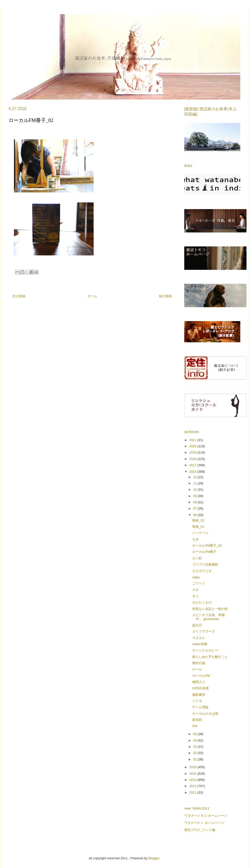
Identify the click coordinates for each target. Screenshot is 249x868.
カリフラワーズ (204, 631)
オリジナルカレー (205, 650)
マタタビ (199, 638)
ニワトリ (199, 583)
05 (195, 734)
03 (195, 747)
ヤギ (195, 590)
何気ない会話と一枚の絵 (210, 609)
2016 (193, 472)
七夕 (195, 539)
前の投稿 (165, 296)
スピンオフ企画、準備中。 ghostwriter (208, 617)
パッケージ (200, 533)
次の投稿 (19, 296)
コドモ (197, 701)
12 (195, 477)
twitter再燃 (200, 644)
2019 (193, 452)
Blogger (154, 858)
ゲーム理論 (200, 707)
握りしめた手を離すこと (210, 657)
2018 (193, 459)
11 (195, 483)
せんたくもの (202, 602)
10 (195, 490)
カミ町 (197, 558)
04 (195, 740)
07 (195, 508)
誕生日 (197, 625)
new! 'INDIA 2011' (197, 808)
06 (195, 515)
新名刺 (197, 720)
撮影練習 (199, 695)
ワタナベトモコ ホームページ (206, 816)
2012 (193, 786)
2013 (193, 780)
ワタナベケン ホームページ (204, 823)
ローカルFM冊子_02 (207, 546)
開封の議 (199, 663)
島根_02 (198, 520)
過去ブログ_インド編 (200, 830)
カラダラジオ (202, 571)
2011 (193, 792)
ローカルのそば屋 (205, 714)
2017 (193, 465)
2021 (193, 440)
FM (195, 726)
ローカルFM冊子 (204, 552)
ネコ (195, 596)
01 (195, 759)
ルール (197, 669)
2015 (193, 767)
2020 (193, 446)
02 (195, 753)
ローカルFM (201, 676)
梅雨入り (199, 682)
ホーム (92, 296)
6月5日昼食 (200, 688)
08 (195, 502)
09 (195, 496)
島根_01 (198, 527)
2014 (193, 774)
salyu (196, 577)
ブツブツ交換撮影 (205, 564)
